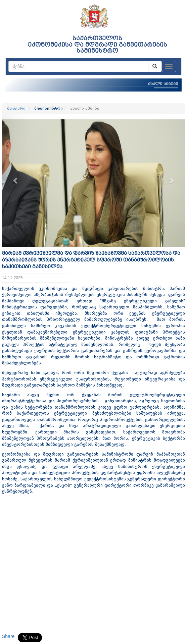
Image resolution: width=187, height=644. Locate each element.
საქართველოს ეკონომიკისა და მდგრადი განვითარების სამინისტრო (98, 45)
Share (8, 636)
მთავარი (16, 109)
